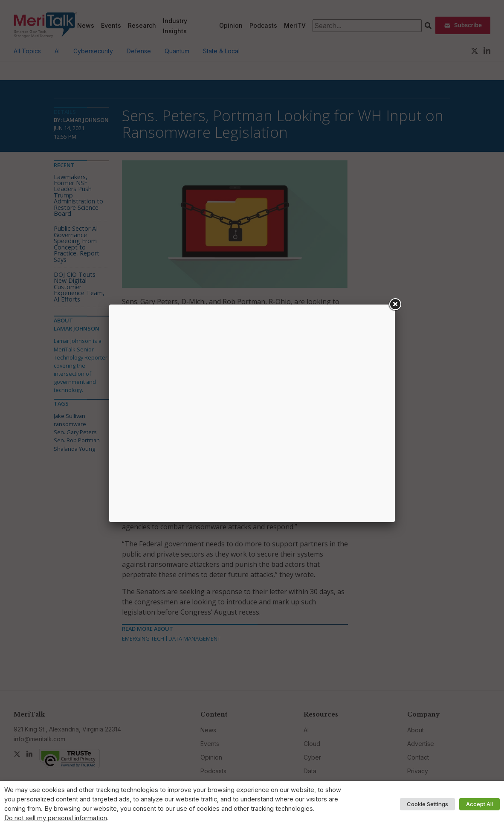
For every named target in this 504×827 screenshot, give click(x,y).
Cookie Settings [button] (427, 804)
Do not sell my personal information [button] (56, 818)
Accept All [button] (479, 804)
